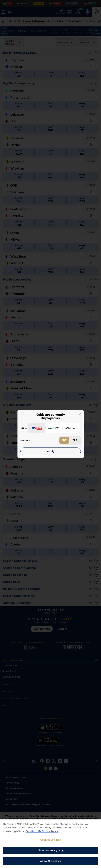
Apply (51, 451)
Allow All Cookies (50, 862)
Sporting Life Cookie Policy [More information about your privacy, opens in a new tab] (42, 832)
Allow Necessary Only (51, 851)
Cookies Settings (50, 840)
